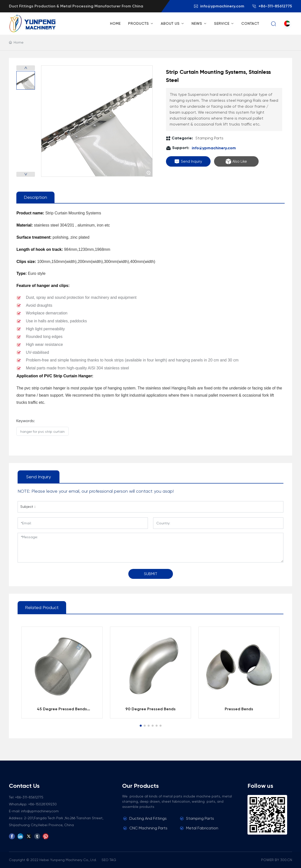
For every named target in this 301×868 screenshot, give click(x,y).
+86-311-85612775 (272, 6)
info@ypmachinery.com (219, 6)
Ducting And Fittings (148, 818)
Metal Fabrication (202, 828)
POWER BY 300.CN (277, 860)
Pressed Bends (239, 709)
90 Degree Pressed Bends (150, 709)
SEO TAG (109, 860)
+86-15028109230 (42, 804)
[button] (141, 726)
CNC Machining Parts (148, 828)
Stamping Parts (209, 138)
